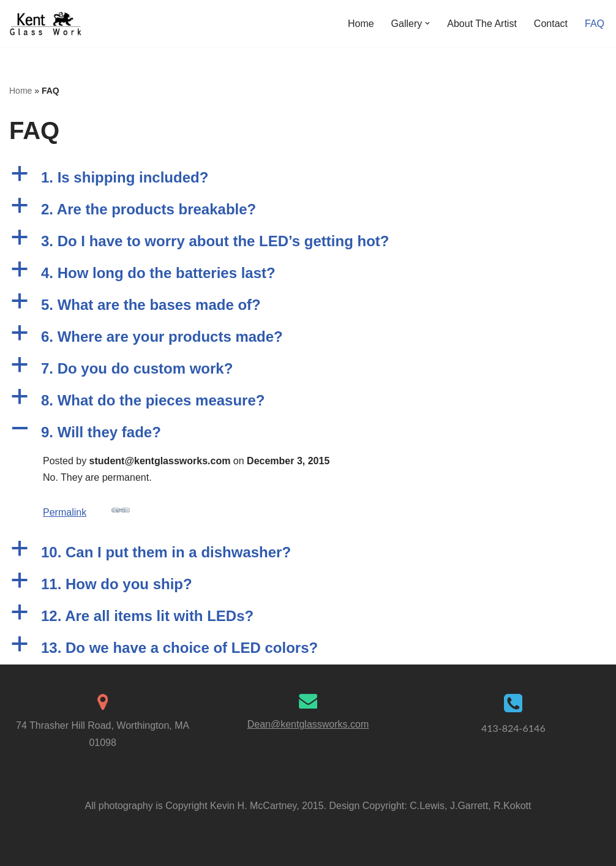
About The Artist (482, 24)
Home (361, 24)
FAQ (595, 24)
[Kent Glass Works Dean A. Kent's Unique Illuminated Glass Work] (46, 24)
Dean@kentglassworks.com (308, 724)
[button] (427, 23)
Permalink (86, 509)
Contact (551, 24)
